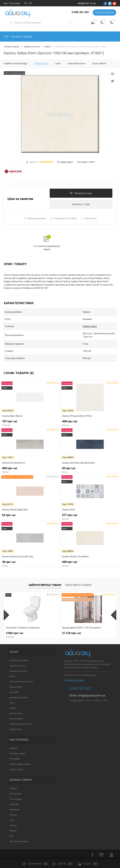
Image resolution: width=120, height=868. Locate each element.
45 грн (90, 470)
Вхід (6, 3)
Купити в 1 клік (81, 204)
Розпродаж (15, 759)
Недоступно (89, 218)
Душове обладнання (19, 697)
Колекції (13, 815)
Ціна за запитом (20, 199)
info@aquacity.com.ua (91, 695)
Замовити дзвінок (104, 12)
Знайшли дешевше (35, 218)
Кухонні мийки (16, 713)
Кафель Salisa (90, 326)
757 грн (30, 423)
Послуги (13, 825)
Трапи (12, 703)
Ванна (12, 676)
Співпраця (14, 804)
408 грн (90, 423)
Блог (11, 836)
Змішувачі (14, 692)
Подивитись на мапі (74, 680)
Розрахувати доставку (63, 218)
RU (26, 3)
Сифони (13, 708)
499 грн (90, 564)
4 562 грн (32, 635)
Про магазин (15, 794)
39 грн (30, 564)
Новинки (13, 748)
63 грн (30, 517)
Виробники (14, 810)
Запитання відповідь (19, 841)
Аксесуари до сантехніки (21, 724)
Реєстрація (15, 3)
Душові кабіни (16, 687)
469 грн (30, 470)
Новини (13, 831)
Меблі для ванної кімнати (21, 682)
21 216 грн (72, 633)
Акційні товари (16, 769)
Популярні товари (17, 754)
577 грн (90, 517)
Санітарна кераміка (19, 671)
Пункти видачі (16, 799)
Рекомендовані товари (20, 764)
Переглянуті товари (78, 585)
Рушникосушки (16, 719)
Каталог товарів (18, 37)
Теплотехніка (15, 729)
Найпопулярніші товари (45, 585)
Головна (13, 788)
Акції (12, 820)
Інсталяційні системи (19, 660)
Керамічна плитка (18, 666)
